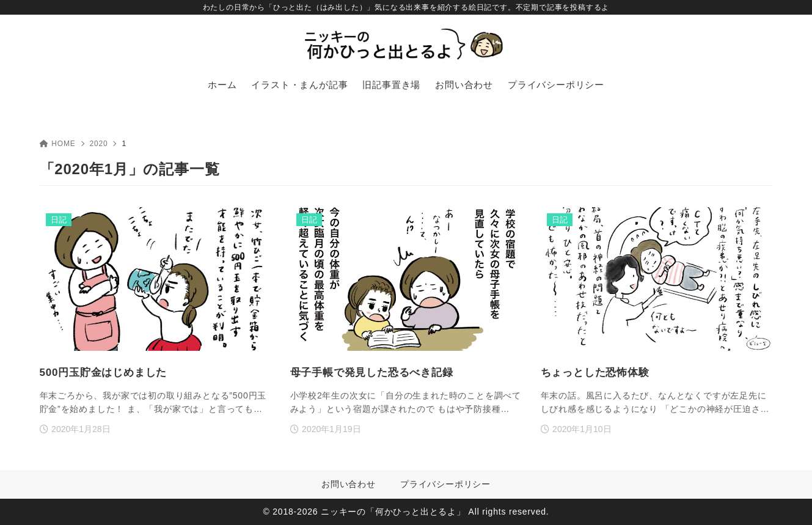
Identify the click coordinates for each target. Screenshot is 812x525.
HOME (58, 144)
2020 (99, 144)
